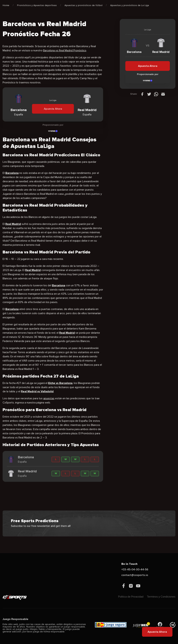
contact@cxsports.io (135, 575)
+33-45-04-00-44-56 (135, 570)
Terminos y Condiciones (161, 597)
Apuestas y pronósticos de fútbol (83, 5)
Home (6, 5)
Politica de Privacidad (131, 597)
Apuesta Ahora (53, 109)
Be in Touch (129, 564)
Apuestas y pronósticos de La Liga (130, 5)
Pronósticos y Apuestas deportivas (37, 5)
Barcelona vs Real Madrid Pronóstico (65, 50)
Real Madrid (33, 270)
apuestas (49, 398)
